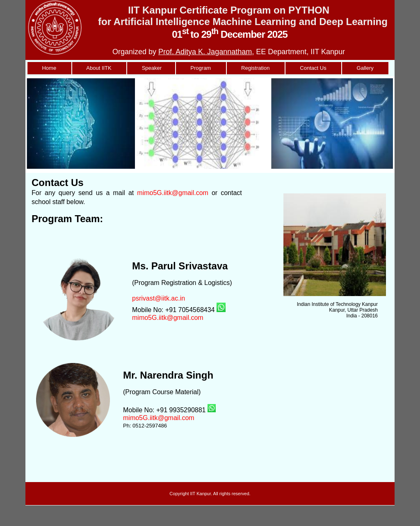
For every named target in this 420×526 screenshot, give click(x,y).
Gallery (365, 68)
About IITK (99, 68)
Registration (256, 68)
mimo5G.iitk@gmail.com (173, 193)
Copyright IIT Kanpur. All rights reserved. (210, 494)
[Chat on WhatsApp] (221, 310)
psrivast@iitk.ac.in (159, 298)
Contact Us (313, 68)
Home (49, 68)
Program (201, 68)
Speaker (151, 68)
